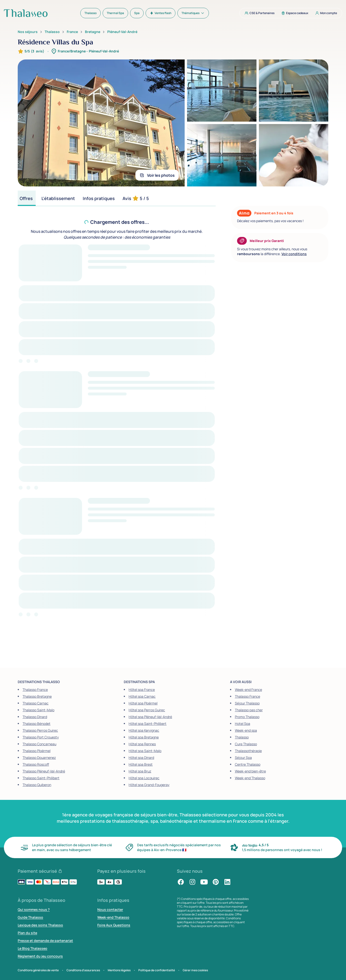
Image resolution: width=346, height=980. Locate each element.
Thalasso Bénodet (37, 724)
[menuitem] (91, 13)
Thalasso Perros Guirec (40, 730)
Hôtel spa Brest (141, 764)
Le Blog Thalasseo (33, 948)
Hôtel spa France (142, 690)
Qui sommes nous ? (34, 909)
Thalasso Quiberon (37, 785)
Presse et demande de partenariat (45, 941)
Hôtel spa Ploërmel (143, 703)
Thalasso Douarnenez (39, 758)
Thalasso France (35, 690)
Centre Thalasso (248, 764)
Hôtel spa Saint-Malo (145, 751)
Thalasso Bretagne (37, 696)
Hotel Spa (243, 724)
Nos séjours (28, 32)
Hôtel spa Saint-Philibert (148, 724)
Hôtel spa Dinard (141, 758)
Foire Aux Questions (114, 925)
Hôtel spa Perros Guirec (147, 710)
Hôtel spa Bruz (140, 771)
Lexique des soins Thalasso (40, 925)
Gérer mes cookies (195, 970)
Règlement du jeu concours (40, 956)
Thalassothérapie (248, 751)
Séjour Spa (243, 758)
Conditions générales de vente (38, 970)
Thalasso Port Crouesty (41, 737)
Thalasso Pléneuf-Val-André (44, 771)
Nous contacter (110, 909)
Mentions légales (119, 970)
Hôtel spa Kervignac (144, 730)
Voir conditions (294, 254)
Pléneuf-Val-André (122, 32)
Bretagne (93, 32)
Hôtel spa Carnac (142, 696)
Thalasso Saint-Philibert (41, 778)
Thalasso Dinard (35, 717)
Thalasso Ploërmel (37, 751)
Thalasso (52, 32)
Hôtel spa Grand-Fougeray (149, 785)
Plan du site (27, 933)
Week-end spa (246, 730)
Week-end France (248, 690)
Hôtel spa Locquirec (144, 778)
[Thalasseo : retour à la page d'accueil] (26, 13)
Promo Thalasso (247, 717)
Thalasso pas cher (249, 710)
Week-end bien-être (250, 771)
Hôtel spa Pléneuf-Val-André (150, 717)
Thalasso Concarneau (39, 744)
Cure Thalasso (246, 744)
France (72, 32)
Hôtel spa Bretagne (144, 737)
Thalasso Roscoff (36, 764)
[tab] (27, 198)
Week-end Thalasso (250, 778)
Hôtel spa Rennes (142, 744)
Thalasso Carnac (36, 703)
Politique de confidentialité (157, 970)
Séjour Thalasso (247, 703)
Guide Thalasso (30, 917)
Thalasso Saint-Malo (38, 710)
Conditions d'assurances (83, 970)
